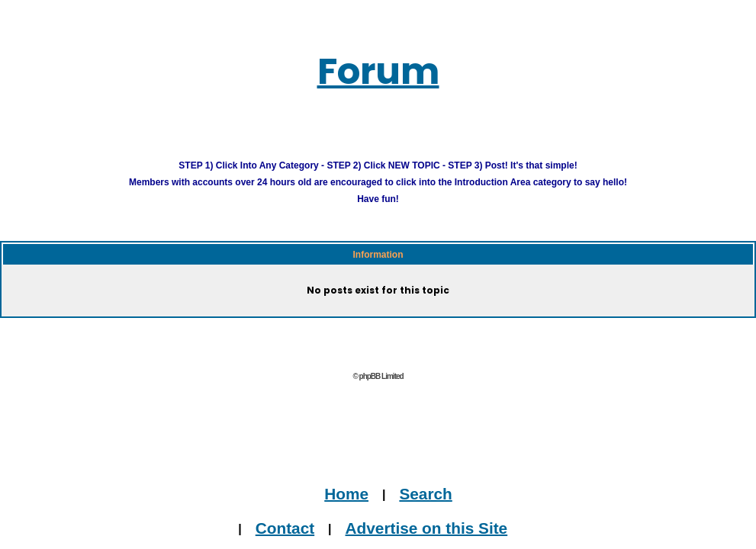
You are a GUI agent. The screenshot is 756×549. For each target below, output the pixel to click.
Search (425, 493)
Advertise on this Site (427, 527)
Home (346, 493)
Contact (285, 527)
